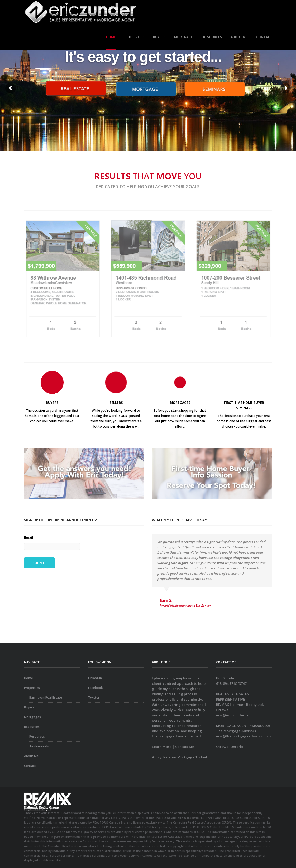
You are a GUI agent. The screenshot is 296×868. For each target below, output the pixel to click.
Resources (213, 37)
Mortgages (184, 37)
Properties (134, 37)
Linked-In (95, 678)
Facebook (96, 688)
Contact (264, 37)
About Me (239, 37)
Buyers (159, 37)
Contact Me (185, 747)
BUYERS (52, 403)
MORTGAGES (180, 403)
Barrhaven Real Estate (46, 698)
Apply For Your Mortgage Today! (180, 757)
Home (111, 37)
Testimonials (39, 746)
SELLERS (116, 403)
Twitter (94, 698)
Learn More (162, 747)
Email (29, 538)
